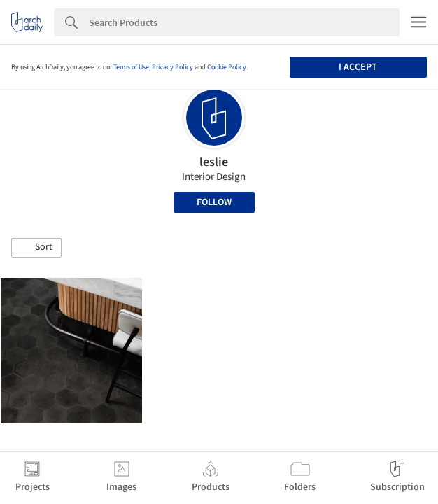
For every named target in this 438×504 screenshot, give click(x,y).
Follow (214, 202)
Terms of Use (131, 67)
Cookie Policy (227, 67)
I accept (358, 67)
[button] (36, 248)
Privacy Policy (172, 67)
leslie (214, 162)
